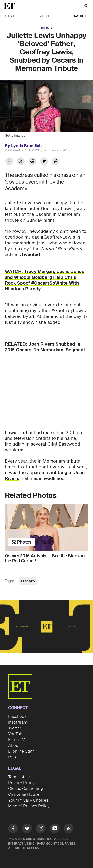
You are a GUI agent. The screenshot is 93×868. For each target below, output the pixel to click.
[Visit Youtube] (55, 829)
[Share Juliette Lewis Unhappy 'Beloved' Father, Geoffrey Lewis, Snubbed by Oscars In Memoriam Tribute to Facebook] (9, 162)
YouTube (16, 734)
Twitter (15, 728)
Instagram (18, 722)
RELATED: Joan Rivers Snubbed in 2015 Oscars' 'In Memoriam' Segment (45, 347)
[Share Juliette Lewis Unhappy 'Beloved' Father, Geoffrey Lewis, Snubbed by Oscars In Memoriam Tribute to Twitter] (21, 162)
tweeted (31, 255)
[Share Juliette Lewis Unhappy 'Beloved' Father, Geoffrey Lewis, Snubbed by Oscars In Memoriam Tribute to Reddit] (32, 162)
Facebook (17, 717)
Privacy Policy (21, 783)
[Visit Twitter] (27, 829)
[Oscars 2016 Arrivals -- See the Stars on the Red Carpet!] (46, 527)
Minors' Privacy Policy (29, 806)
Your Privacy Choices (28, 800)
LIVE (11, 16)
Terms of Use (20, 777)
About (14, 746)
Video (44, 16)
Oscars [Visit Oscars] (28, 581)
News (46, 28)
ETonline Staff (21, 751)
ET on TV (17, 740)
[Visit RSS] (69, 829)
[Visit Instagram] (41, 829)
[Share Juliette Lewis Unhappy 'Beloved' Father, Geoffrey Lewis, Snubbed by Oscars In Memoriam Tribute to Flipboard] (44, 162)
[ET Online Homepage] (11, 6)
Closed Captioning (25, 789)
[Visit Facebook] (13, 829)
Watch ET (81, 16)
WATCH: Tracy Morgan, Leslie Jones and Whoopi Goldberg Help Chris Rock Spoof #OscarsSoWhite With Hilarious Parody (44, 280)
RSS (12, 757)
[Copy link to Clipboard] (56, 162)
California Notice (24, 794)
